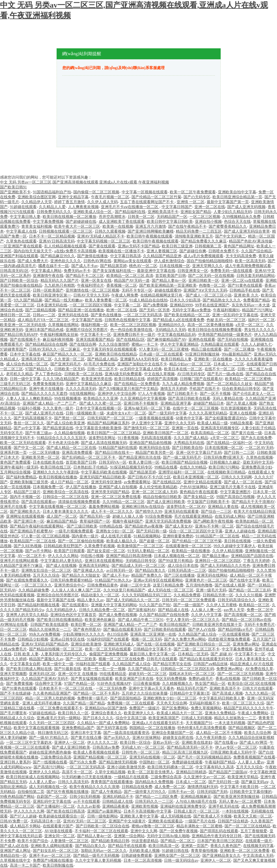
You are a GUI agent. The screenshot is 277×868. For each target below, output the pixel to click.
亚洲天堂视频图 (13, 674)
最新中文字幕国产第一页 (228, 202)
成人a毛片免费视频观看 (203, 256)
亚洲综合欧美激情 (86, 644)
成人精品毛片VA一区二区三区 (43, 320)
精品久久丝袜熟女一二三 (50, 629)
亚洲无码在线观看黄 (182, 512)
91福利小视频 (29, 408)
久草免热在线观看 (21, 241)
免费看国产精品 (256, 300)
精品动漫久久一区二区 (100, 595)
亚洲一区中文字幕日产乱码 (199, 453)
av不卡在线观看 (87, 802)
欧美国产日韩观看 (69, 551)
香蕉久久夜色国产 (226, 846)
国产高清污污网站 (49, 767)
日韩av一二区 (44, 315)
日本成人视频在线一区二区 (177, 556)
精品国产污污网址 (257, 310)
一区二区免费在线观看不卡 (60, 708)
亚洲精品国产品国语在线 (252, 556)
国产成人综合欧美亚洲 (66, 423)
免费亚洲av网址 (230, 669)
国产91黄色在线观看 (245, 285)
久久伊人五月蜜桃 (221, 605)
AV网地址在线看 (14, 625)
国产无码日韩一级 (151, 531)
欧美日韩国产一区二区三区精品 (114, 433)
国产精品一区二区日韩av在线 (247, 620)
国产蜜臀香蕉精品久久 (228, 226)
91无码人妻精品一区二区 (148, 551)
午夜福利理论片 (91, 285)
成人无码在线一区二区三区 (171, 590)
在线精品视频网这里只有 (162, 295)
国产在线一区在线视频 (156, 644)
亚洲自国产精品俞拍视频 (150, 443)
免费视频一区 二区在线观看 (131, 703)
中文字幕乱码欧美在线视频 (104, 472)
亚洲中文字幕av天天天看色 (151, 688)
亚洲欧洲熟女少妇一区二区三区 (170, 698)
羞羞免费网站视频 (104, 507)
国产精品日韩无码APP (19, 335)
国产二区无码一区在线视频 (211, 276)
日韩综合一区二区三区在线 (66, 497)
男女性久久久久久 (259, 330)
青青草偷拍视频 (204, 851)
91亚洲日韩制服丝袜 (202, 354)
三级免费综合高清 (56, 757)
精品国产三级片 (27, 492)
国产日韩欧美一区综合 (19, 281)
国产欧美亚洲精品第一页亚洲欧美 (168, 285)
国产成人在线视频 (61, 566)
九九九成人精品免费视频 (183, 384)
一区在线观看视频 (234, 634)
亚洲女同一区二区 (60, 836)
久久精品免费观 (187, 595)
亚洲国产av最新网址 (104, 811)
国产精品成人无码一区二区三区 (138, 566)
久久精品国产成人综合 (197, 634)
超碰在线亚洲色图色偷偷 (50, 752)
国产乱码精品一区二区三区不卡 (89, 457)
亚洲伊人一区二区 (69, 743)
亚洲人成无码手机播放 (42, 703)
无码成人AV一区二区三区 (143, 747)
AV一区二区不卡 (31, 556)
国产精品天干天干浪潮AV (253, 502)
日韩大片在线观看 (258, 688)
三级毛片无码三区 (15, 384)
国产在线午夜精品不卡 (187, 226)
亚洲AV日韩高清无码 (57, 241)
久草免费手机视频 (100, 546)
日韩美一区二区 (141, 217)
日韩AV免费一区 (14, 821)
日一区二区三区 (13, 629)
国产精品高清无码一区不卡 (190, 747)
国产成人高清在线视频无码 (104, 443)
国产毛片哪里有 (13, 713)
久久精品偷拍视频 (69, 433)
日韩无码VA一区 (113, 462)
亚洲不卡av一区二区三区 (50, 856)
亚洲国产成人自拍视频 (118, 487)
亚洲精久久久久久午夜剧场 (56, 472)
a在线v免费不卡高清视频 (75, 251)
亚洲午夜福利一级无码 (19, 467)
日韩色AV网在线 (97, 261)
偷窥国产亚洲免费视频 (108, 654)
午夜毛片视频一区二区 (110, 197)
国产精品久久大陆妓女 (81, 575)
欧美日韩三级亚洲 (177, 246)
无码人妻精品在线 (228, 399)
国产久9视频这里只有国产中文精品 (128, 389)
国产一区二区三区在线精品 (247, 826)
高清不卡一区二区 (77, 772)
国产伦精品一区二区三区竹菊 (156, 197)
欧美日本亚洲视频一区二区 (196, 477)
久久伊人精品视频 (228, 551)
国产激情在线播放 (92, 256)
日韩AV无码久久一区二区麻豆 (55, 349)
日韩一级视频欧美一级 (85, 413)
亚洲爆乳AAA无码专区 (139, 359)
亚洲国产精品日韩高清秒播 (129, 556)
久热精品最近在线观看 (220, 344)
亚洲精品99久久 (172, 325)
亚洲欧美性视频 (145, 806)
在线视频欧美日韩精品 (226, 472)
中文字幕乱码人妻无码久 (62, 561)
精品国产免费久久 (147, 575)
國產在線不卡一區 (54, 266)
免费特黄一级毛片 (92, 698)
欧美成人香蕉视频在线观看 (96, 752)
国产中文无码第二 (231, 236)
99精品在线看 (166, 467)
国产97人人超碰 (23, 816)
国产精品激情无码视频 (118, 762)
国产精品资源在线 (58, 428)
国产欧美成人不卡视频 (212, 816)
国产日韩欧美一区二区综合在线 (103, 826)
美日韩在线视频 (237, 541)
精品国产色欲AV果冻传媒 (250, 241)
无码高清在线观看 (156, 438)
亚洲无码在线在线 (73, 315)
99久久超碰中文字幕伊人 (235, 546)
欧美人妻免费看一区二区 (106, 300)
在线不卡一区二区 (220, 369)
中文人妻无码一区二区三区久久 (193, 620)
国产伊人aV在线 (202, 629)
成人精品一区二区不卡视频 (219, 733)
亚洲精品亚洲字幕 (176, 403)
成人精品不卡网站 (25, 826)
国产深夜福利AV (142, 610)
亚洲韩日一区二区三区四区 (218, 561)
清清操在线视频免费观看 (79, 502)
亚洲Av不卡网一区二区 (214, 526)
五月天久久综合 (46, 575)
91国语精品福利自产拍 (52, 192)
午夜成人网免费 (125, 295)
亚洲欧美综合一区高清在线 (66, 492)
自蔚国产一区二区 (52, 797)
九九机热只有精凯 (60, 285)
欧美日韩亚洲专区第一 (52, 295)
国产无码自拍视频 (233, 340)
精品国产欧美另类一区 (154, 453)
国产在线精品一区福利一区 (229, 443)
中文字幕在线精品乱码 (177, 335)
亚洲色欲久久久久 (66, 261)
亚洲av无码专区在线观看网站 (158, 580)
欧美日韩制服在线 (58, 865)
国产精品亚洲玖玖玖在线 (140, 457)
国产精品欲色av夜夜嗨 (144, 526)
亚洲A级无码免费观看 (123, 374)
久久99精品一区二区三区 (124, 502)
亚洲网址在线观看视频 (25, 516)
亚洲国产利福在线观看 (19, 256)
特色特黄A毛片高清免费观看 (202, 728)
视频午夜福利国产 (128, 521)
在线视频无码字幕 (258, 846)
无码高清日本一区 (46, 821)
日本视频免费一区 (48, 487)
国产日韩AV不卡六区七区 (149, 477)
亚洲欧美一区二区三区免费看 (245, 851)
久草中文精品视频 (110, 772)
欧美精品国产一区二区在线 (33, 541)
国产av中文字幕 (27, 428)
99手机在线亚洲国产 (212, 305)
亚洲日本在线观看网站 (104, 561)
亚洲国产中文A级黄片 (127, 821)
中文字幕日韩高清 (126, 256)
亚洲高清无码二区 (37, 359)
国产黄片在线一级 (247, 433)
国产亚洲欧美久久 (25, 512)
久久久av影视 (88, 806)
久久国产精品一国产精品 (84, 703)
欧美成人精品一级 (212, 423)
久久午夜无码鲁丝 (211, 738)
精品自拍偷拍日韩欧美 (162, 497)
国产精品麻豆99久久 (58, 256)
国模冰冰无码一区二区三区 (192, 674)
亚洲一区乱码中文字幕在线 (235, 315)
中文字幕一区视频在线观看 (145, 192)
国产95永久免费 (83, 762)
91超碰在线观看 (23, 207)
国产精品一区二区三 (178, 841)
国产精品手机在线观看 (127, 846)
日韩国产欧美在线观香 (49, 625)
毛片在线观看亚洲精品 (193, 516)
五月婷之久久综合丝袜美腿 (145, 693)
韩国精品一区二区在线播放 (152, 728)
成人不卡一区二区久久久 (112, 512)
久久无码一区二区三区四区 (52, 723)
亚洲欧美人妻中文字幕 (139, 816)
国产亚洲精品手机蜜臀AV (31, 531)
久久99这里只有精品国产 (124, 590)
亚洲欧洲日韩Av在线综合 (143, 507)
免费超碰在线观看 (187, 762)
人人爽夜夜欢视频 (83, 207)
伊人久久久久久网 (29, 811)
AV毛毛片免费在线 (99, 364)
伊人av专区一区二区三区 (236, 747)
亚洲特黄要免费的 (178, 536)
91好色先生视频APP (114, 684)
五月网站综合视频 (15, 472)
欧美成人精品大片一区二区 (180, 713)
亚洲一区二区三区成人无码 (154, 492)
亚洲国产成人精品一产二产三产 (50, 403)
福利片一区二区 (261, 320)
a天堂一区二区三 (250, 325)
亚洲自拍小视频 (208, 222)
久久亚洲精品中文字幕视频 (143, 399)
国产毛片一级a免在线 (225, 374)
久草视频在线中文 (15, 860)
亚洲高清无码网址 (94, 566)
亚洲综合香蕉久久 (106, 713)
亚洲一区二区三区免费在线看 (116, 497)
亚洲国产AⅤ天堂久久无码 (205, 290)
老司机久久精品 (19, 374)
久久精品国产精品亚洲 (162, 256)
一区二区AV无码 (259, 448)
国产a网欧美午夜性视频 (213, 521)
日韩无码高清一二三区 (187, 571)
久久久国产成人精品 (191, 438)
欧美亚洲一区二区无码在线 (23, 325)
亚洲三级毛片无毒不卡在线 (233, 487)
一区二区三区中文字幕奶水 (29, 743)
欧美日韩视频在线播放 (58, 477)
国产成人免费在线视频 (118, 615)
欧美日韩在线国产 (175, 625)
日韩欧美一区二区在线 (83, 374)
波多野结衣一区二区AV (186, 507)
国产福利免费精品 (21, 477)
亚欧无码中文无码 (258, 462)
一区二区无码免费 (111, 688)
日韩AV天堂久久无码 (91, 295)
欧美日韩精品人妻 (176, 359)
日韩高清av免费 (106, 747)
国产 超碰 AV (221, 654)
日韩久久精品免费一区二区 (103, 610)
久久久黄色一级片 (58, 408)
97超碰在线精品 (42, 713)
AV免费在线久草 (259, 669)
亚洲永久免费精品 (220, 713)
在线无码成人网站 (230, 516)
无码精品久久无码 (171, 330)
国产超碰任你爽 (193, 251)
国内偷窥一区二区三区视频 (96, 192)
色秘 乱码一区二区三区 (226, 320)
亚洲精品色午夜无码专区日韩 (217, 836)
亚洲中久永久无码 (180, 423)
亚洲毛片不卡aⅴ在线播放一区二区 (130, 207)
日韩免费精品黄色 (103, 585)
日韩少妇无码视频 (85, 797)
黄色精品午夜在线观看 (199, 492)
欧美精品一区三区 (254, 605)
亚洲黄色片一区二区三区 (206, 580)
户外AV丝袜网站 (194, 487)
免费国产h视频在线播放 (53, 860)
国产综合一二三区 (216, 512)
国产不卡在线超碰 (15, 693)
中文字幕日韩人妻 (25, 217)
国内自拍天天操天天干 (33, 251)
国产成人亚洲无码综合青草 (247, 231)
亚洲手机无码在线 (224, 806)
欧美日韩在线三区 (56, 467)
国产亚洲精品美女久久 (221, 856)
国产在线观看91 (75, 605)
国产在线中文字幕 (245, 580)
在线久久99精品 (193, 467)
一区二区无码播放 (44, 453)
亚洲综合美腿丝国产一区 (173, 733)
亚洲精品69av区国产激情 (106, 708)
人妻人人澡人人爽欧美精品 (29, 399)
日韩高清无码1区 (14, 271)
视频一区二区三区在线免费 (121, 659)
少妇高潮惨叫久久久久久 (84, 634)
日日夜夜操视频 (147, 684)
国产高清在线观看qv (39, 502)
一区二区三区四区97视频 (91, 305)
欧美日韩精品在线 (130, 379)
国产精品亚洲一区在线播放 (81, 310)
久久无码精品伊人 (61, 610)
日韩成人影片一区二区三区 (197, 811)
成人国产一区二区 (62, 516)
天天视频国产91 (199, 723)
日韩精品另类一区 (218, 595)
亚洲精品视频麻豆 (196, 797)
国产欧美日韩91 (13, 187)
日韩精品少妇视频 (33, 639)
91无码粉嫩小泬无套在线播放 (87, 777)
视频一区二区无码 (147, 639)
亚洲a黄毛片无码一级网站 (59, 718)
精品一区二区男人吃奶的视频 (50, 698)
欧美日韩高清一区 (164, 846)
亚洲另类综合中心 (69, 585)
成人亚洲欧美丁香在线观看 (122, 222)
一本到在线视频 (235, 811)
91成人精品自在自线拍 (148, 300)
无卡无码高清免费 (241, 256)
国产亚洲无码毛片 (66, 364)
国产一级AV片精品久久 (49, 738)
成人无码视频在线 (176, 816)
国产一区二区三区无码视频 (240, 674)
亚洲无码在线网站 (212, 575)
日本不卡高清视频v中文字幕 (148, 811)
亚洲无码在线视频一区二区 (152, 757)
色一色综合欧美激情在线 (132, 330)
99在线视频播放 (68, 399)
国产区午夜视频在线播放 (68, 792)
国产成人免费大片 (33, 261)
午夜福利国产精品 (220, 762)
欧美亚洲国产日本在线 (134, 679)
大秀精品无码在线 (189, 443)
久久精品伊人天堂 (37, 202)
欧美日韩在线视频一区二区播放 (69, 217)
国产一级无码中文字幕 (168, 413)
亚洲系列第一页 (13, 453)
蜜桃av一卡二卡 (145, 344)
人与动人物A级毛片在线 (196, 802)
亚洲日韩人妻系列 (15, 762)
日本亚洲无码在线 (52, 305)
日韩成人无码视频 (197, 718)
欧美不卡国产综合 (33, 841)
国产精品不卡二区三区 (85, 276)
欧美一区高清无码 (250, 261)
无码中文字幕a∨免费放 (191, 310)
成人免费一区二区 (170, 787)
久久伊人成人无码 (103, 202)
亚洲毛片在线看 (13, 507)
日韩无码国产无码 (212, 792)
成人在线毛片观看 (116, 536)
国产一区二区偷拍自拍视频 (81, 541)
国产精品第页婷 (113, 266)
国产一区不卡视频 (215, 394)
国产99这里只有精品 (176, 561)
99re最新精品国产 (237, 354)
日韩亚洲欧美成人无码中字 (233, 752)
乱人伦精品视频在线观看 (65, 246)
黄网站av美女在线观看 (132, 261)
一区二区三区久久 (37, 585)
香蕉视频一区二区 (122, 285)
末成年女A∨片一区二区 (126, 413)
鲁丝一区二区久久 (29, 423)
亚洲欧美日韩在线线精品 (116, 354)
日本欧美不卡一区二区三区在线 (66, 688)
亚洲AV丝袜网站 (146, 738)
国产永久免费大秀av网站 (185, 639)
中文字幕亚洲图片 (235, 492)
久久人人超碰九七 (256, 344)
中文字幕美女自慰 (25, 664)
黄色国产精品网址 (239, 246)
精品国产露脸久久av (46, 659)
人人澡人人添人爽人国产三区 (76, 590)
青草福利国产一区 (95, 521)
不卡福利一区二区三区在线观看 (101, 831)
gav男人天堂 (234, 610)
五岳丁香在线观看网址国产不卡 (147, 202)
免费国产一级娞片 (144, 708)
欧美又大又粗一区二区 (253, 816)
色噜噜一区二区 (212, 285)
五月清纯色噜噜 (199, 585)
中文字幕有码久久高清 (215, 767)
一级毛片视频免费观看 (74, 531)
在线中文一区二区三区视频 (196, 408)
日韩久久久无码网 (237, 477)
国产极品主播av (215, 556)
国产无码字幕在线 (112, 728)
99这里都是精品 (145, 841)
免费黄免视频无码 (48, 384)
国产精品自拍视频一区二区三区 (56, 649)
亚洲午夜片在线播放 (46, 389)
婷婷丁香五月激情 (69, 202)
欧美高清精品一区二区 (210, 433)
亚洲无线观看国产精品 (95, 340)
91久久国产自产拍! (155, 605)
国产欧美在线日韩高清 (66, 811)
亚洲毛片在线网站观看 (19, 561)
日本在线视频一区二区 (224, 448)
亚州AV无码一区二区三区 (85, 821)
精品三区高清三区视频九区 (185, 752)
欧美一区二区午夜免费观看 (193, 192)
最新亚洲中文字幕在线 (156, 271)
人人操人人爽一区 (206, 610)
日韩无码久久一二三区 (154, 802)
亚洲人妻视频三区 (162, 251)
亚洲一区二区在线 (210, 207)
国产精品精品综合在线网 (46, 344)
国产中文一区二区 (29, 448)
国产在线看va (226, 743)
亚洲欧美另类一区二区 (40, 457)
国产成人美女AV (179, 526)
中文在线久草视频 (159, 374)
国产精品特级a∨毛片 (235, 629)
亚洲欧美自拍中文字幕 (237, 192)
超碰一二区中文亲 (135, 585)
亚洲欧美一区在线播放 (213, 359)
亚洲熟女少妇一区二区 (115, 531)
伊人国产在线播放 (81, 487)
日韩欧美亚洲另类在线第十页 (217, 625)
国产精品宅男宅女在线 (172, 664)
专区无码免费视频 (171, 679)
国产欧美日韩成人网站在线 (29, 669)
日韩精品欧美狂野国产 (63, 546)
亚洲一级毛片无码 (211, 590)
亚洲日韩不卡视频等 (141, 403)
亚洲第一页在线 (185, 428)
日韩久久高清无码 (73, 782)
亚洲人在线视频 (243, 413)
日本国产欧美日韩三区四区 (220, 841)
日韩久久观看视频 (110, 231)
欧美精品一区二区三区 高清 (130, 276)
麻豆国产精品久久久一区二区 (68, 354)
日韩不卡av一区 (181, 792)
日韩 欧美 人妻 (26, 654)
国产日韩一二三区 (239, 453)
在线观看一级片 (259, 841)
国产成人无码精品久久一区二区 (133, 600)
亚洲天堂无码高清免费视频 (168, 521)
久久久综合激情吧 (114, 344)
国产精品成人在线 (173, 610)
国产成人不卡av (85, 266)
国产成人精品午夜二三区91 (141, 620)
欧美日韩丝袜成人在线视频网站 (33, 777)
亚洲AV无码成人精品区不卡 (101, 236)
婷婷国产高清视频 (162, 379)
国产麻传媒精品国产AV (167, 340)
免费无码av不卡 (77, 271)
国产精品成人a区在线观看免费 (179, 320)
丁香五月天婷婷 (256, 561)
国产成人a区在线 (14, 846)
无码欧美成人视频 (144, 851)
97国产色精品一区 (80, 684)
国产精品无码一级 (95, 516)
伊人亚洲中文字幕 (147, 423)
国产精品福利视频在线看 (39, 605)
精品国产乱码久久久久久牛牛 (249, 708)
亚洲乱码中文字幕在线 (52, 802)
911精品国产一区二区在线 (217, 536)
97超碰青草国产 (13, 349)
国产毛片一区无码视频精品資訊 (204, 757)
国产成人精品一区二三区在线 (71, 448)
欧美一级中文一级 (58, 664)
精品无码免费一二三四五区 (199, 231)
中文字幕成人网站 (46, 271)
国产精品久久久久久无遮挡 (44, 394)
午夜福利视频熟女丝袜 (59, 335)
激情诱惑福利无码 (203, 787)
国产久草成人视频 (241, 403)
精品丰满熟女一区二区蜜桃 (199, 826)
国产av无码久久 (117, 738)
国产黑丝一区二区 (69, 418)
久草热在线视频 (259, 457)
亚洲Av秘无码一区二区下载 (147, 408)
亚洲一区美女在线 (96, 281)
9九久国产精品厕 (28, 300)
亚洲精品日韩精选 (191, 772)
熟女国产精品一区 (210, 684)
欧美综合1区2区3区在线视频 (252, 684)
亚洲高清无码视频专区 (220, 428)
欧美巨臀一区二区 (86, 625)
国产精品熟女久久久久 (222, 300)
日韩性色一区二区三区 (141, 752)
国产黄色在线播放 (106, 315)
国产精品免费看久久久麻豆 (204, 241)
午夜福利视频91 (226, 310)
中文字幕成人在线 (21, 231)
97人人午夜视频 (151, 394)
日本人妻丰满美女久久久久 (66, 512)
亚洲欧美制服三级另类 (29, 482)
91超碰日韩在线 (175, 851)
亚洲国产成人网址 (15, 851)
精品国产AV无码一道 (132, 281)
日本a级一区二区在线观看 (161, 354)
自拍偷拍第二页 (31, 792)
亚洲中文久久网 (144, 831)
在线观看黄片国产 (58, 826)
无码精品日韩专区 (141, 561)
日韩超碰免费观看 (137, 856)
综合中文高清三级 (131, 718)
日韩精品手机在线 (245, 290)
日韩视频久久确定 (225, 462)
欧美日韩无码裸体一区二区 (170, 767)
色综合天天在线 (237, 222)
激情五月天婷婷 (174, 389)
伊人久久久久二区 (103, 743)
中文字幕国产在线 (87, 320)
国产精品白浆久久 (150, 571)
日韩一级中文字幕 (25, 379)
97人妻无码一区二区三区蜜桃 (164, 349)
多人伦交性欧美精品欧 (158, 487)
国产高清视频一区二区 (243, 615)
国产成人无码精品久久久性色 (225, 566)
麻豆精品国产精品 (62, 521)
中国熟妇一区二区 (154, 762)
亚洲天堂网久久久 (208, 266)
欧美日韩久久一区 (73, 713)
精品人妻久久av (90, 600)
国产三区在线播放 (179, 575)
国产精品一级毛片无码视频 (96, 856)
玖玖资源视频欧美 (236, 408)
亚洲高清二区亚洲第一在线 (153, 634)
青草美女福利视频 (37, 226)
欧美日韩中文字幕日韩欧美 (170, 222)
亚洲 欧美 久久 (246, 295)
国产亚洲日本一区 (29, 521)
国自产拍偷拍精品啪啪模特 (210, 261)
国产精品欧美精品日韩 (110, 841)
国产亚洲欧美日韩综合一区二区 (204, 644)
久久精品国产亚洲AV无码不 (45, 679)
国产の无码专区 (197, 197)
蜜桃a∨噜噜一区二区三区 (153, 826)
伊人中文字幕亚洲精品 (179, 344)
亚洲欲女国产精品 (196, 212)
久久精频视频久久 (177, 684)
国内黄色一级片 (85, 536)
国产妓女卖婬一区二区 (106, 551)
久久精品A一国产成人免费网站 (103, 723)
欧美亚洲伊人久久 (139, 713)
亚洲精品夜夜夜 (116, 806)
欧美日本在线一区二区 (183, 369)
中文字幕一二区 (127, 305)
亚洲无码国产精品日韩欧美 (103, 477)
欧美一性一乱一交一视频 (104, 669)
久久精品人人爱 (52, 207)
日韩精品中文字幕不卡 (152, 649)
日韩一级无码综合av (181, 860)
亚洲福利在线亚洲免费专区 (183, 806)
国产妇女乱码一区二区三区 (56, 851)
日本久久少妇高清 (185, 300)
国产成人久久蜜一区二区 (100, 403)
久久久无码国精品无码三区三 (147, 595)
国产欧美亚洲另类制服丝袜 (237, 797)
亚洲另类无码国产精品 (110, 492)
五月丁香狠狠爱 (254, 831)
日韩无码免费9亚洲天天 (224, 457)
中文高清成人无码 (258, 856)
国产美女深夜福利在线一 (114, 271)
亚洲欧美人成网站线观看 (52, 846)
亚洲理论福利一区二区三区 (182, 472)
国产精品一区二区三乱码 (250, 590)
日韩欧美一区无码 (69, 369)
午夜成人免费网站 (253, 713)
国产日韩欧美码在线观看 (165, 629)
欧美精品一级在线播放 (191, 551)
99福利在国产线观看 (93, 664)
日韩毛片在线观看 (162, 659)
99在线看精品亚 (113, 674)
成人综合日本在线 (183, 566)
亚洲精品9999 (181, 305)
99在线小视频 (92, 556)
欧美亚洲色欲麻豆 (100, 620)
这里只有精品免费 (168, 585)
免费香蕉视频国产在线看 (254, 757)
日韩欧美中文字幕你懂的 (251, 792)
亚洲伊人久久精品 (44, 772)
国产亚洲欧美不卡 (15, 192)
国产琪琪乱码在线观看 (219, 831)
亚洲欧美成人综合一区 (93, 212)
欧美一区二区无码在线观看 (23, 443)
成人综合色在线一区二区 (27, 364)
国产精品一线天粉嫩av (64, 300)
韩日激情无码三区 (53, 733)
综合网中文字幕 (48, 684)
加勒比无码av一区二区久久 (104, 851)
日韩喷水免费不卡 (224, 251)
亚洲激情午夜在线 (48, 276)
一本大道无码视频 (230, 723)
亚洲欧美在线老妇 (197, 743)
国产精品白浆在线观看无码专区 (206, 659)
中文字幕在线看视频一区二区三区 (58, 507)
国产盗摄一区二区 (154, 541)
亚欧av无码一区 (166, 743)
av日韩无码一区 (120, 571)
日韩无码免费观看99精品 (71, 580)
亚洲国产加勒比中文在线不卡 (142, 364)
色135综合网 (117, 634)
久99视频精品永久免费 (241, 217)
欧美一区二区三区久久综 (243, 703)
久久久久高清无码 (81, 389)
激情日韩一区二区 (15, 315)
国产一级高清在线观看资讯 (126, 733)
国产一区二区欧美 (81, 659)
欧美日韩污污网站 (224, 467)
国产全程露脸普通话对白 (226, 418)
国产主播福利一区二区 (56, 806)
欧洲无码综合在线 (154, 448)
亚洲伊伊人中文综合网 (117, 394)
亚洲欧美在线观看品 (165, 821)
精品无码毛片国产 (192, 688)
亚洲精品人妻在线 (223, 507)
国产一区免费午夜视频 (179, 831)
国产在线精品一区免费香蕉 (137, 384)
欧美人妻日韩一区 (144, 462)
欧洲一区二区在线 (122, 310)
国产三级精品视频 (40, 310)
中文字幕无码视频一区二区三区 (104, 241)
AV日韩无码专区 (191, 374)
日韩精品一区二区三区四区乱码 (187, 669)
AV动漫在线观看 (58, 831)
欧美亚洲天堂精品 (243, 777)
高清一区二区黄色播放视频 (210, 325)
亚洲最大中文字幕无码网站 (114, 605)
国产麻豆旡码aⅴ (255, 782)
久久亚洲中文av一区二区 (204, 777)
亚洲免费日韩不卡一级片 (134, 335)
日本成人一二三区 (229, 364)
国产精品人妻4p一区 (169, 281)
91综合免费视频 (159, 516)
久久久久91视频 (249, 595)
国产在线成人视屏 (230, 585)
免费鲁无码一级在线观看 (231, 271)
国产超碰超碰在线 (81, 222)
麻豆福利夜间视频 (58, 340)
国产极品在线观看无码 (123, 629)
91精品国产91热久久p (113, 580)
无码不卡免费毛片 (259, 625)
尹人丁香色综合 (48, 374)
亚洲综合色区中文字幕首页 (73, 615)
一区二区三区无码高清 (143, 315)
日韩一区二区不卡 (103, 369)
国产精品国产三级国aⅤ (228, 772)
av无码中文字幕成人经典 (141, 369)
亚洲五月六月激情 (151, 226)
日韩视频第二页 (208, 246)
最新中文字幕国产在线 (56, 600)
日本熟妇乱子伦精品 (91, 467)
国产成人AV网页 (253, 743)
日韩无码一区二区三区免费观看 (189, 600)
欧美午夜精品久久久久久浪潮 (94, 787)
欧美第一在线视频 (118, 226)
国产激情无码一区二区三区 (147, 428)
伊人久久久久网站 (63, 556)
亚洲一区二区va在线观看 (242, 281)
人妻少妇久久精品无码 (233, 212)
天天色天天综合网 (172, 703)
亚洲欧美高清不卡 (163, 212)
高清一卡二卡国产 (25, 865)
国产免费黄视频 (19, 684)
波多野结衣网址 (102, 438)
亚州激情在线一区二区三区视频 (92, 290)
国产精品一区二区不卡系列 (96, 693)
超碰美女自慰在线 (178, 738)
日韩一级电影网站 (103, 816)
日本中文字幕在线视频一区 (99, 408)
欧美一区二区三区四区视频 (133, 325)
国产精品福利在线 (130, 212)
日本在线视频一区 (175, 266)
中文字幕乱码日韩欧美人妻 (222, 698)
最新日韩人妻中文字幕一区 (153, 654)
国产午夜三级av (38, 433)
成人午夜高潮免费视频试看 (248, 266)
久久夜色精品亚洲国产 (52, 693)
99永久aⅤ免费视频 (45, 634)
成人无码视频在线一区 (48, 787)
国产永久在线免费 (256, 438)
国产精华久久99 (149, 512)
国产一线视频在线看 (50, 762)
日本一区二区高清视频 (143, 860)
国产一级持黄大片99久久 (145, 792)
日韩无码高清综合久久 (237, 600)
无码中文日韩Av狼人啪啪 (168, 836)
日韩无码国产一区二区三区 (110, 418)
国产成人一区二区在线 (243, 482)
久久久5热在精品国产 (61, 379)
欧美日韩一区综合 (135, 743)
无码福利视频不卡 (205, 703)
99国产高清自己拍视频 (235, 497)
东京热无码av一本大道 (251, 305)
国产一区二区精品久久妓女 (229, 384)
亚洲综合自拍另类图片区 (58, 595)
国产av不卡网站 (38, 551)
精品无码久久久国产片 (60, 281)
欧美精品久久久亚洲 (101, 399)
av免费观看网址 (137, 482)
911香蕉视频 (128, 438)
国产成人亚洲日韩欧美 (166, 502)
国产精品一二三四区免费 (157, 797)
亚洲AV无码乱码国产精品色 (45, 644)
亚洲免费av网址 (246, 644)
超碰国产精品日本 (209, 403)
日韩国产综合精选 (233, 821)
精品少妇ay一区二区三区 (190, 364)
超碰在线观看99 (168, 290)
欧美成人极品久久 (122, 541)
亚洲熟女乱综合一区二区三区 (46, 571)
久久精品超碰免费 (34, 590)
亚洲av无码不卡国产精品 (139, 246)
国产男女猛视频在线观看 (92, 679)
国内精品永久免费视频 (154, 782)
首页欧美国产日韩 (171, 276)
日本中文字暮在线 (25, 354)
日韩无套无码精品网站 (256, 276)
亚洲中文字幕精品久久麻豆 (89, 384)
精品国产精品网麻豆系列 (108, 423)
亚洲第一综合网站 (129, 836)
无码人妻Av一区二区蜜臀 (240, 802)
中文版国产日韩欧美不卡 (208, 502)
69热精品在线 (111, 526)
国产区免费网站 (175, 708)
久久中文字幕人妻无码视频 (98, 860)
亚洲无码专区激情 (106, 482)
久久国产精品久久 (143, 669)
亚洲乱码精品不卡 (118, 797)
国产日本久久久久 (98, 718)
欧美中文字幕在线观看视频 (37, 728)
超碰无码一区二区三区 (148, 674)
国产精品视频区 (242, 728)
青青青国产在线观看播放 (112, 782)
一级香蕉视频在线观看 (154, 418)
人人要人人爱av (251, 762)
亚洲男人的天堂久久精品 (27, 615)
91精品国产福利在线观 (118, 448)
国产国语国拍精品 (126, 698)
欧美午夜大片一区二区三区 (77, 226)
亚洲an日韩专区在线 (67, 639)
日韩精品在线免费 (137, 787)
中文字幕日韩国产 (177, 207)
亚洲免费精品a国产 (78, 728)
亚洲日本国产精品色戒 (44, 330)
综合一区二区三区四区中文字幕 (196, 531)
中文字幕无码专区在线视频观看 (110, 349)
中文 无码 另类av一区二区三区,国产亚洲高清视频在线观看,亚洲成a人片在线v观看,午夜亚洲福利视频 (84, 182)
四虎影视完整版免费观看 (229, 639)
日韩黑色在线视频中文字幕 (127, 320)
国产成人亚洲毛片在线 (44, 413)
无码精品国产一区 (172, 217)
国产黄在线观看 (102, 246)
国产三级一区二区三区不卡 (197, 649)
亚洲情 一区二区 (191, 202)
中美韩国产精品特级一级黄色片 (225, 335)
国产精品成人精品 (103, 359)
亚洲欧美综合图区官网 (37, 197)
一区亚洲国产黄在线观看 (21, 246)
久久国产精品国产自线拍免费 (164, 615)
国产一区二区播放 (239, 349)
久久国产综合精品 (256, 251)
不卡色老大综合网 (63, 443)
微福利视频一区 (94, 325)
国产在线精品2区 (131, 340)
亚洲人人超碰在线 (240, 531)
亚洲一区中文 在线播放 (78, 674)
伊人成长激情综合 (169, 261)
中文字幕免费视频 (48, 222)
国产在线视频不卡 (25, 340)
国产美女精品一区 (199, 497)
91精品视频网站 (147, 536)
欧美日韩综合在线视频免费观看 (215, 330)
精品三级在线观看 (206, 349)
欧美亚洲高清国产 (164, 718)
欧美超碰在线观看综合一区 (62, 816)
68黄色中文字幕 (189, 418)
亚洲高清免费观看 (77, 453)
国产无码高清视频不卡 (33, 418)
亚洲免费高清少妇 (257, 467)
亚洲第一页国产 (195, 846)
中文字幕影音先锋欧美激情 (98, 428)
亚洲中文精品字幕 (73, 197)
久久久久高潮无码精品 (208, 413)
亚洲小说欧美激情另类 (126, 767)
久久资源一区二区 (69, 359)
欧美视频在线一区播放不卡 (121, 251)
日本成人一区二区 (191, 782)
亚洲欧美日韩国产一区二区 (166, 433)
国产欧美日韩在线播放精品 (60, 620)
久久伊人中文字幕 (206, 615)
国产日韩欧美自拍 (187, 448)
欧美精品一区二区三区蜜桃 (248, 379)
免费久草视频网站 (206, 708)
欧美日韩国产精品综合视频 (185, 462)
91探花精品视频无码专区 (131, 467)
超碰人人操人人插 (128, 516)
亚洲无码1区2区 (42, 674)
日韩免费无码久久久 (54, 212)
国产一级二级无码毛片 (182, 457)
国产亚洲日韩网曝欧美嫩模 (151, 231)
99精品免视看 (241, 423)
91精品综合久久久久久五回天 (62, 438)
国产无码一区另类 (154, 310)
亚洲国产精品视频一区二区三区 (100, 757)
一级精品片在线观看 (131, 777)
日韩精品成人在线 (118, 802)
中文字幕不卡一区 (96, 335)
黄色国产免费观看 (15, 462)
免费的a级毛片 (201, 679)
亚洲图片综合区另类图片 (87, 330)
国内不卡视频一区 (25, 497)
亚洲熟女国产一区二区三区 (177, 856)
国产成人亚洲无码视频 (246, 207)
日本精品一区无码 (193, 654)
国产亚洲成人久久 (89, 571)
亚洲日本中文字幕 (86, 733)
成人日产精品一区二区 (69, 482)
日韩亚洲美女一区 (193, 271)
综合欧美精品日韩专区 (241, 389)
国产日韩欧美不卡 (182, 394)
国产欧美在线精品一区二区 (187, 315)
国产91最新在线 (68, 669)
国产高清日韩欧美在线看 (189, 399)
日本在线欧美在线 (48, 462)
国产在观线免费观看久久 (27, 580)
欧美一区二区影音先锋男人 (151, 772)
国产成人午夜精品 (106, 792)
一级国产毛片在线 (200, 821)
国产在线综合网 (83, 344)
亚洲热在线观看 (202, 340)
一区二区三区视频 (205, 217)
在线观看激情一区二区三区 (188, 546)
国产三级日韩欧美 (82, 526)
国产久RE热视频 (28, 546)
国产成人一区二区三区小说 (209, 295)
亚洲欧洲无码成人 (119, 644)
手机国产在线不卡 (205, 389)
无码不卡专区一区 (137, 290)
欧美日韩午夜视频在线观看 (150, 236)
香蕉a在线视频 (228, 679)
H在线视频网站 (82, 394)
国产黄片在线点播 (86, 738)
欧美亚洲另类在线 (97, 379)
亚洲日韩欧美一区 (204, 281)
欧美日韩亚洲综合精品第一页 (237, 197)
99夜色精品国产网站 (17, 797)
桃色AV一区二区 (143, 266)
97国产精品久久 (39, 369)
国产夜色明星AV (87, 629)
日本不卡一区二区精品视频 (52, 236)
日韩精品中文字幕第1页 (190, 693)
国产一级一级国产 (189, 605)
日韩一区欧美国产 (48, 290)
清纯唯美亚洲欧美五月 (194, 236)
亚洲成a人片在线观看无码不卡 (158, 723)
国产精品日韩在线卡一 (114, 453)
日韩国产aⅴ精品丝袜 (211, 664)
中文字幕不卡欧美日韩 (239, 787)
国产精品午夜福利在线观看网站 (37, 526)
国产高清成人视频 (228, 693)
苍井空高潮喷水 (112, 217)
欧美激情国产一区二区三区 (140, 546)
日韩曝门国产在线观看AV (201, 379)
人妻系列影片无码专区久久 (64, 654)
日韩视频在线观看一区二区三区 (66, 231)
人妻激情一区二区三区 (69, 841)
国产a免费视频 (155, 305)
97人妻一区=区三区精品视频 (45, 536)
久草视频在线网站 (63, 325)
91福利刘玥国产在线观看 (108, 639)
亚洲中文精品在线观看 (203, 482)
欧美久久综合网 (258, 733)
